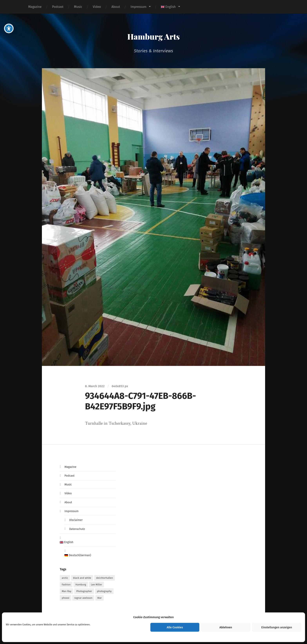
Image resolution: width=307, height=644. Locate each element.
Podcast (58, 7)
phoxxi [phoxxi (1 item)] (65, 599)
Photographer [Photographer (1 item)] (84, 592)
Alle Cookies (175, 627)
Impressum (139, 7)
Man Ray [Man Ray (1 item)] (66, 592)
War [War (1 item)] (99, 599)
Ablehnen (226, 627)
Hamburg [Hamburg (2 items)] (81, 586)
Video (97, 7)
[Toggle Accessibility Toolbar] (9, 26)
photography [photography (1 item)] (104, 592)
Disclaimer (77, 520)
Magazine (35, 7)
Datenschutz (78, 529)
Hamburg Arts (154, 35)
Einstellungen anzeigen (277, 627)
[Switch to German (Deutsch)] (90, 556)
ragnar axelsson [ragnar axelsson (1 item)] (83, 599)
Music (78, 7)
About (116, 7)
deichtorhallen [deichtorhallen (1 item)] (105, 579)
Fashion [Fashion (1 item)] (66, 586)
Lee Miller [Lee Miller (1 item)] (96, 586)
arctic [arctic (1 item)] (65, 579)
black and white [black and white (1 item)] (82, 579)
